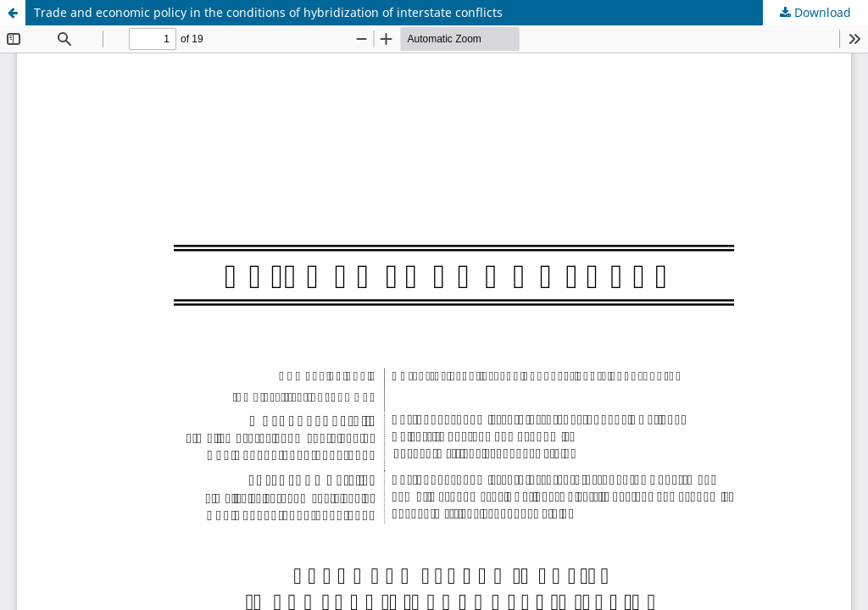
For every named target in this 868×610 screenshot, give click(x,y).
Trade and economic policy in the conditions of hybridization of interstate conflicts (268, 12)
